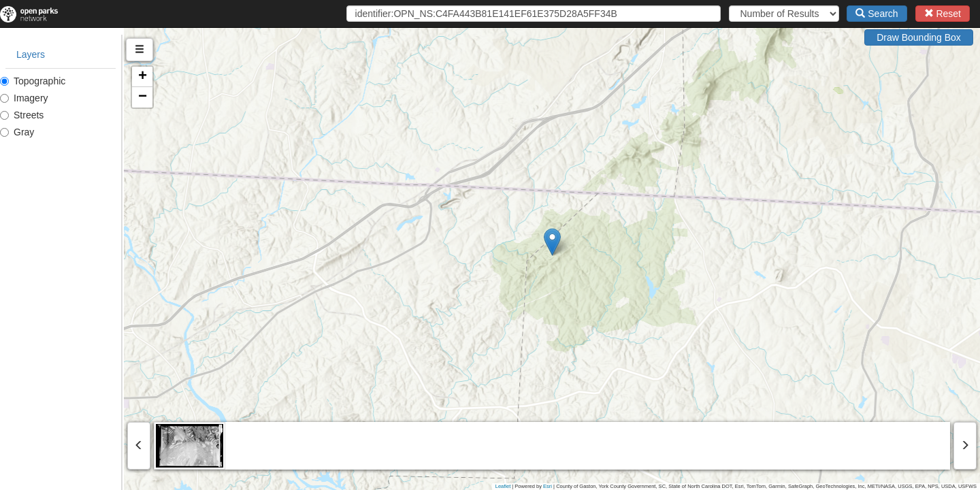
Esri (548, 486)
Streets (22, 115)
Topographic (33, 81)
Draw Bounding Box (919, 37)
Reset (943, 14)
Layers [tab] (31, 54)
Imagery (24, 98)
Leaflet (503, 486)
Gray (17, 132)
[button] (614, 242)
